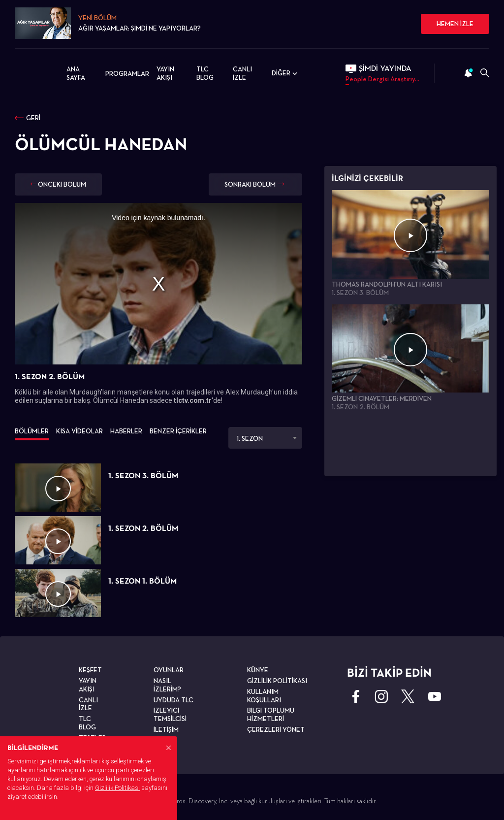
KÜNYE (258, 670)
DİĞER (285, 73)
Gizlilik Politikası (117, 788)
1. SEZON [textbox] (250, 438)
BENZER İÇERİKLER (178, 431)
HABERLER (126, 431)
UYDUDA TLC (173, 700)
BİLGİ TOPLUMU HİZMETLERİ (271, 714)
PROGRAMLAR (127, 73)
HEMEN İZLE (455, 24)
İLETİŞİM (166, 729)
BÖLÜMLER (32, 431)
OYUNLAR (169, 670)
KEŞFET (90, 670)
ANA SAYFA (76, 73)
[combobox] (265, 438)
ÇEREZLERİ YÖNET (276, 729)
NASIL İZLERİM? (167, 685)
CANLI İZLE (242, 73)
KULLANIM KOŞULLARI (264, 696)
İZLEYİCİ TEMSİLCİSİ (170, 714)
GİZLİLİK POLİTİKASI (277, 681)
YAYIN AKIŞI (165, 73)
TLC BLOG (205, 73)
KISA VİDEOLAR (79, 431)
